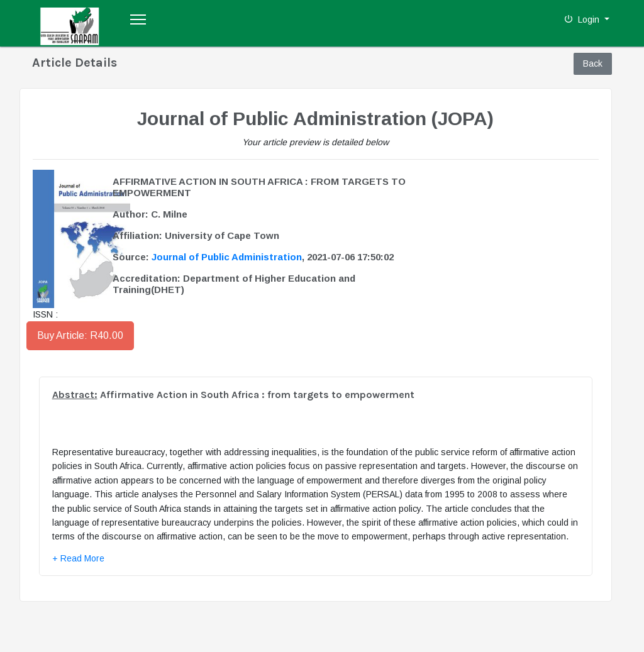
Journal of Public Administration (227, 257)
